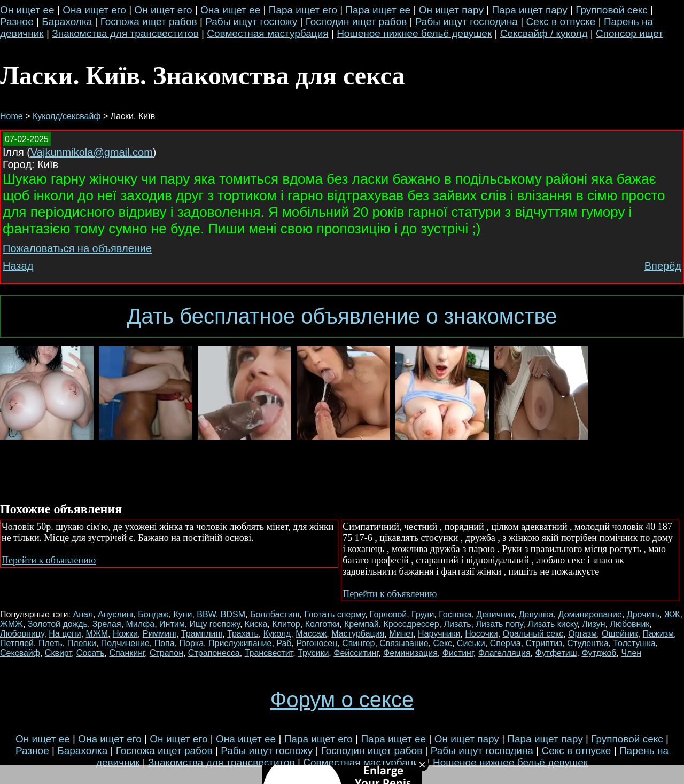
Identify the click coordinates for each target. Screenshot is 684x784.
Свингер (358, 643)
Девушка (536, 614)
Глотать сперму (335, 614)
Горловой (388, 614)
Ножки (125, 634)
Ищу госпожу (215, 624)
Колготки (322, 624)
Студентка (588, 643)
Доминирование (590, 614)
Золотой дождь (58, 624)
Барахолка (67, 22)
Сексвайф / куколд (544, 33)
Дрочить (643, 614)
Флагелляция (504, 653)
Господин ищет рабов (356, 22)
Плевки (82, 643)
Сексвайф (20, 653)
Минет (401, 634)
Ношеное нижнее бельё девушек (414, 33)
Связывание (404, 643)
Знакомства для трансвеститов (125, 33)
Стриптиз (544, 643)
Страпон (166, 653)
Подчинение (125, 643)
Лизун (593, 624)
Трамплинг (202, 634)
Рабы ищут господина (467, 22)
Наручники (439, 634)
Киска (256, 624)
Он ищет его (163, 10)
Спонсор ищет (629, 33)
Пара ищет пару (529, 10)
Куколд (277, 634)
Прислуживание (240, 643)
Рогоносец (317, 643)
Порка (192, 643)
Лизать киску (552, 624)
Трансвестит (269, 653)
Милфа (141, 624)
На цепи (65, 634)
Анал (83, 614)
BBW (206, 614)
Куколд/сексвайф (67, 116)
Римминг (160, 634)
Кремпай (362, 624)
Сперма (506, 643)
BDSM (233, 614)
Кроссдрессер (411, 624)
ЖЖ (672, 614)
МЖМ (97, 634)
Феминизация (410, 653)
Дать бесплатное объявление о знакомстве (342, 316)
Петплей (17, 643)
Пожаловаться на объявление (77, 248)
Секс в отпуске (561, 22)
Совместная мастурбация (267, 33)
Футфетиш (556, 653)
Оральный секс (533, 634)
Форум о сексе (342, 700)
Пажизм (658, 634)
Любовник (630, 624)
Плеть (50, 643)
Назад (18, 266)
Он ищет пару (451, 10)
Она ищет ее (230, 10)
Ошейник (620, 634)
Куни (182, 614)
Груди (423, 614)
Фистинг (458, 653)
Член (631, 653)
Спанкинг (127, 653)
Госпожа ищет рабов (149, 22)
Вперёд (663, 266)
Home (11, 116)
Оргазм (582, 634)
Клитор (286, 624)
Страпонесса (214, 653)
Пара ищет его (303, 10)
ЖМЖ (11, 624)
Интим (172, 624)
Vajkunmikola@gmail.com (92, 152)
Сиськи (471, 643)
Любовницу (22, 634)
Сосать (91, 653)
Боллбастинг (275, 614)
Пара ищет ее (378, 10)
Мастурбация (358, 634)
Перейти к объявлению (49, 560)
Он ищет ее (27, 10)
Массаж (311, 634)
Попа (165, 643)
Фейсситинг (356, 653)
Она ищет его (94, 10)
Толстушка (634, 643)
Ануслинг (115, 614)
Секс (442, 643)
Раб (284, 643)
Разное (17, 22)
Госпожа (455, 614)
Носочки (481, 634)
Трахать (243, 634)
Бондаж (153, 614)
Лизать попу (499, 624)
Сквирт (58, 653)
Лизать (458, 624)
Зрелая (107, 624)
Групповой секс (612, 10)
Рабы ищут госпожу (251, 22)
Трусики (313, 653)
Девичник (495, 614)
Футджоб (599, 653)
